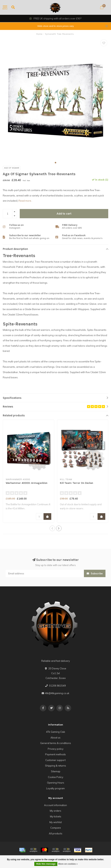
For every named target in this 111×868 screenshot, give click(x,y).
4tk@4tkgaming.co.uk (57, 693)
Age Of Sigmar (12, 168)
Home (39, 34)
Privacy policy (56, 749)
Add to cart (64, 214)
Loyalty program (55, 788)
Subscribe (95, 573)
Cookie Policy (56, 777)
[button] (55, 163)
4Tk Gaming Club (56, 732)
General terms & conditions (56, 743)
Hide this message (46, 864)
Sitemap (56, 771)
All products (56, 833)
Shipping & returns (55, 766)
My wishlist (56, 822)
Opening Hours (56, 783)
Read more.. (25, 201)
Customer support (55, 760)
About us (55, 738)
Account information (55, 805)
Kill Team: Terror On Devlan (77, 483)
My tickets (56, 816)
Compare (56, 828)
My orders (55, 811)
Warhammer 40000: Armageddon (27, 483)
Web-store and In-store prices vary (55, 26)
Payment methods (55, 754)
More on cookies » (68, 864)
